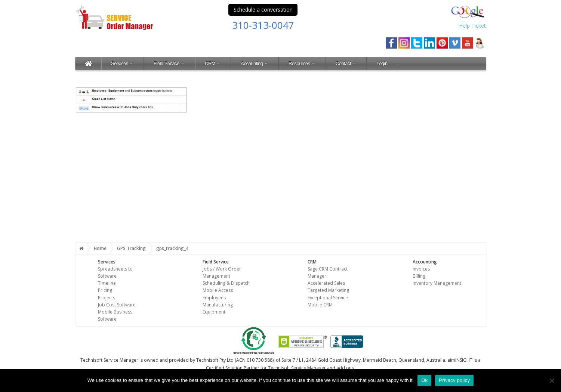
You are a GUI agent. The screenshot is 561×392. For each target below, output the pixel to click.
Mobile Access (218, 290)
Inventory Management (437, 283)
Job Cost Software (117, 305)
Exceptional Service (328, 298)
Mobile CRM (320, 305)
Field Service (169, 63)
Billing (419, 276)
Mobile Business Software (115, 315)
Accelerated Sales (326, 283)
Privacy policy (454, 380)
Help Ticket (472, 26)
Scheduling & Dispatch (226, 283)
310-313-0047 (263, 25)
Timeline (107, 283)
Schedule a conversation (263, 10)
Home (100, 248)
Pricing (105, 290)
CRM (213, 63)
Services (123, 63)
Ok (424, 380)
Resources (302, 63)
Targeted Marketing (328, 290)
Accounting (255, 63)
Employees (214, 298)
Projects (107, 298)
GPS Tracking (131, 248)
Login (382, 63)
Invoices (421, 269)
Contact (346, 63)
